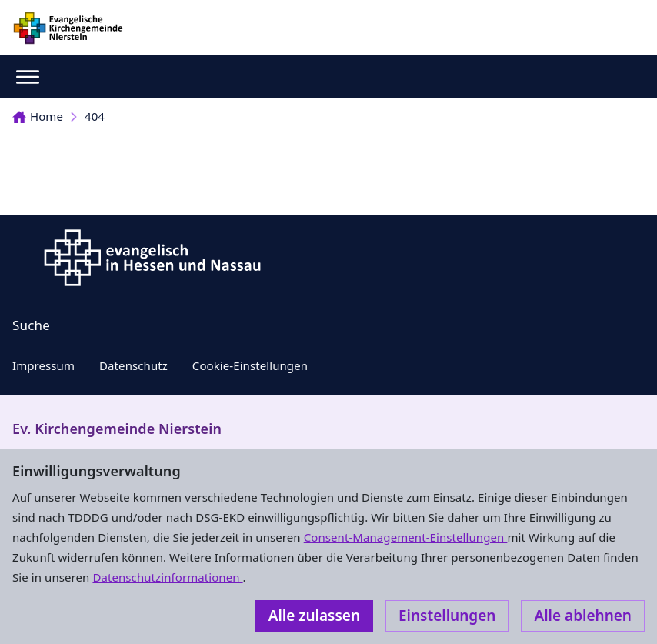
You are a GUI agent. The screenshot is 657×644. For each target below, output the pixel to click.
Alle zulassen (314, 616)
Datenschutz (133, 365)
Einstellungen (447, 616)
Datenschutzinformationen (167, 577)
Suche (31, 325)
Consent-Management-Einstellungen (406, 537)
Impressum (43, 365)
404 (95, 116)
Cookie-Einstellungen (250, 365)
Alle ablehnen (583, 616)
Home (38, 116)
